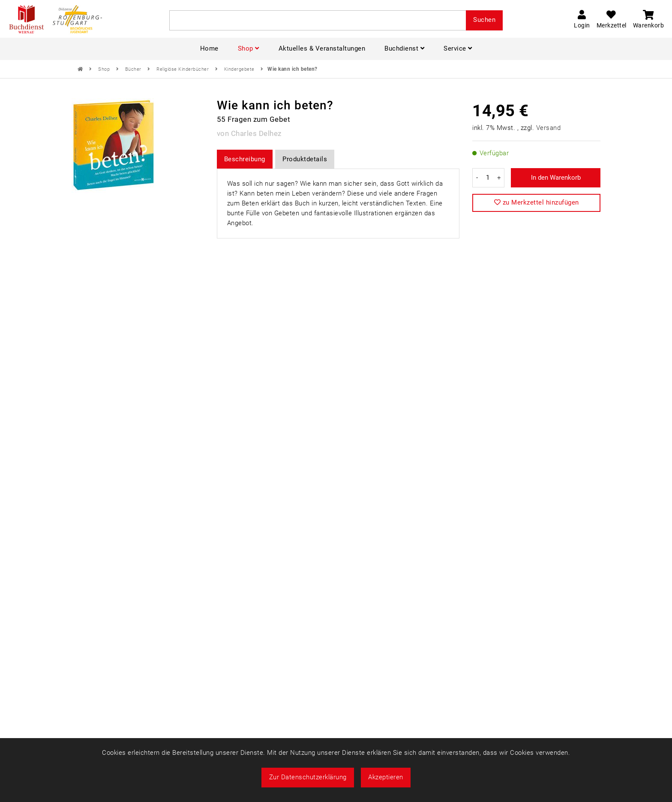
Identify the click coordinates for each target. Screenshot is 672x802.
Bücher (134, 69)
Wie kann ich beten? (292, 69)
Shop (105, 69)
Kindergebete (240, 69)
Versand (549, 128)
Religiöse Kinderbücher (183, 69)
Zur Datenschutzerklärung (308, 777)
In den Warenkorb (556, 178)
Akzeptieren (386, 777)
